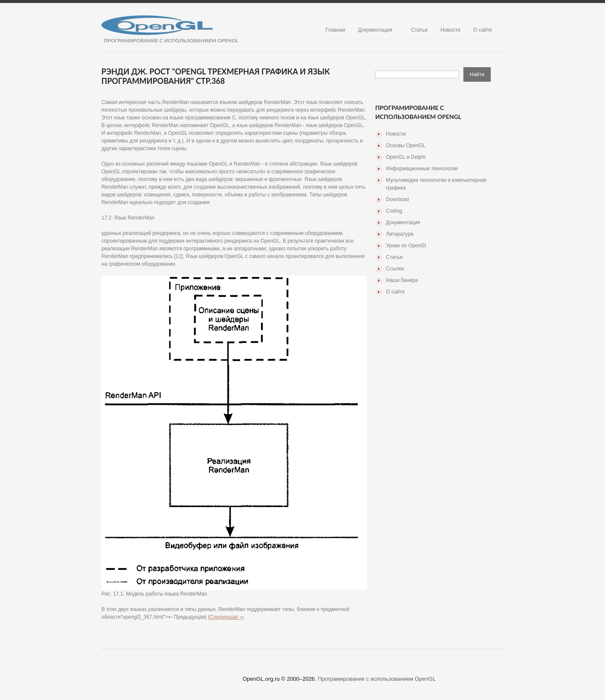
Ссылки (395, 269)
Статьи (420, 30)
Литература (400, 234)
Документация (375, 30)
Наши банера (402, 280)
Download (397, 199)
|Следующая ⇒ (226, 617)
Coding (394, 211)
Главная (335, 30)
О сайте (483, 30)
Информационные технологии (422, 169)
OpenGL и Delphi (406, 157)
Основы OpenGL (406, 145)
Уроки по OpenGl (406, 246)
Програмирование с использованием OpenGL (377, 679)
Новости (450, 30)
